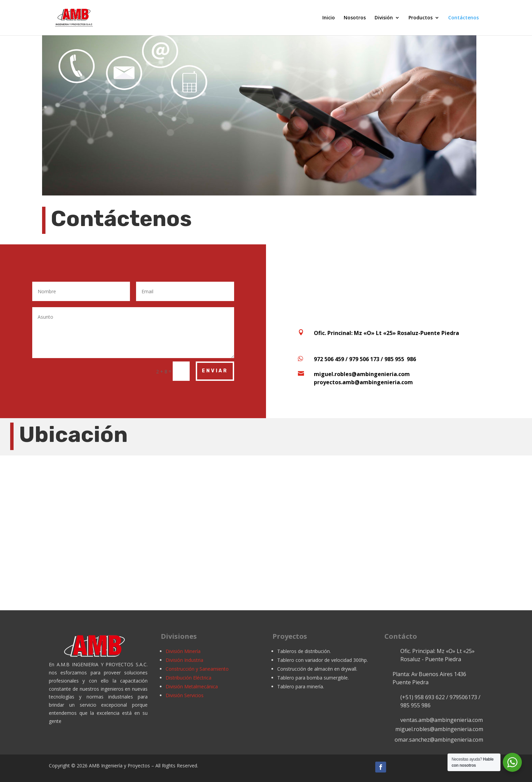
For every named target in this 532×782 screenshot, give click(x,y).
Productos (421, 18)
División (384, 18)
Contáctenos (463, 18)
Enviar (215, 371)
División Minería (183, 651)
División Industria (184, 660)
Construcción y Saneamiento (197, 669)
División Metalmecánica (192, 686)
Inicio (329, 18)
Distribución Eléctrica (188, 678)
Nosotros (355, 18)
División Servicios (185, 695)
